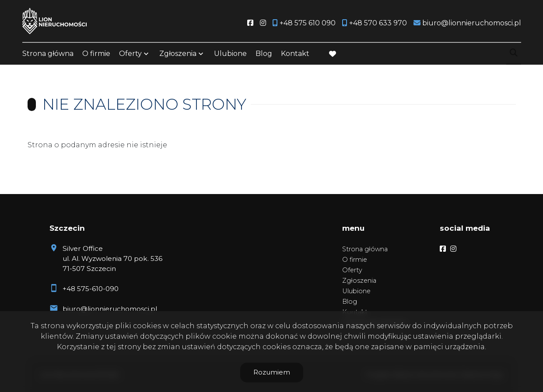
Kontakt (295, 54)
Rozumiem (272, 372)
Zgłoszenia (178, 54)
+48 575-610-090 (91, 289)
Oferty (130, 54)
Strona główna (48, 54)
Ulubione (230, 54)
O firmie (96, 54)
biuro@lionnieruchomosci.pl (110, 309)
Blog (264, 54)
